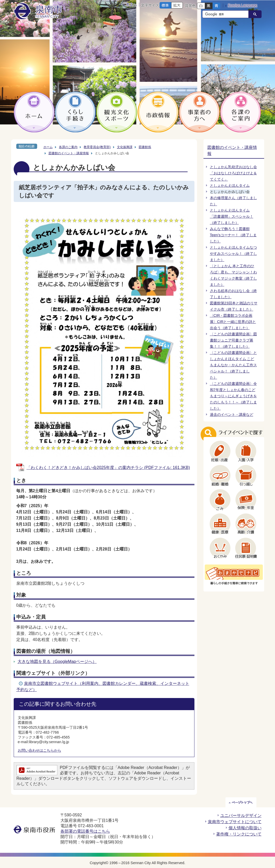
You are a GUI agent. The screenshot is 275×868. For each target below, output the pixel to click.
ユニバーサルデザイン (241, 816)
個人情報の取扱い (245, 828)
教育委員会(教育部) (97, 147)
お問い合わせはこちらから (40, 750)
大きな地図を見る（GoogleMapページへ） (57, 662)
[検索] (227, 14)
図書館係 (145, 147)
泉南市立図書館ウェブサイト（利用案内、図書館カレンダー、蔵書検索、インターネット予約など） (103, 687)
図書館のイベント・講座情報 (69, 153)
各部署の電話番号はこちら (85, 831)
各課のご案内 (68, 147)
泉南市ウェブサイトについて (235, 822)
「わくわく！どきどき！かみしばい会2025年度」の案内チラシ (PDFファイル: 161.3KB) (108, 468)
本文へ (131, 4)
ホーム (48, 147)
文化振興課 (125, 147)
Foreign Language (243, 5)
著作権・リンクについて (239, 834)
